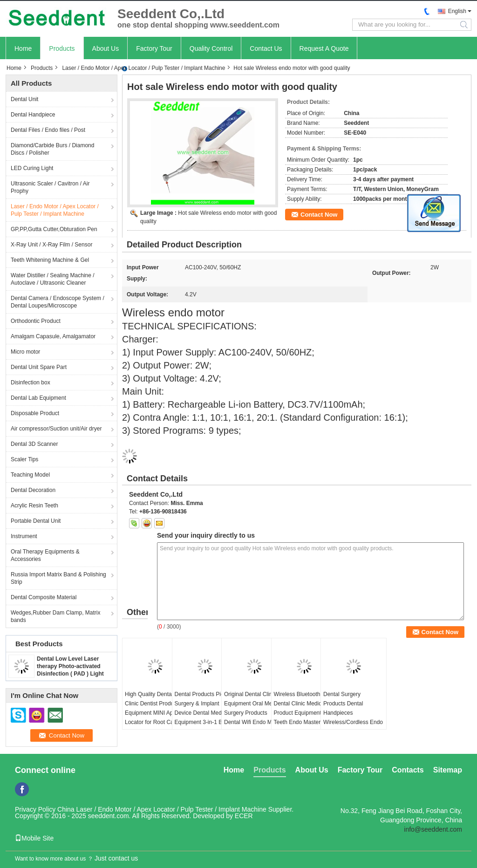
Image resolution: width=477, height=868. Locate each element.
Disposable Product (35, 413)
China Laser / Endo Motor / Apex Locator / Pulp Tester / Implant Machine (162, 809)
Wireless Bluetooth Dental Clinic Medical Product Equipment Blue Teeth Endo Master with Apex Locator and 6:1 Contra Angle (304, 718)
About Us (106, 48)
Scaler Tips (24, 459)
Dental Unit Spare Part (39, 367)
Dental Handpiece (33, 115)
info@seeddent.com (433, 829)
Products (62, 48)
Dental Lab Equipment (38, 398)
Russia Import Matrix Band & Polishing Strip (58, 578)
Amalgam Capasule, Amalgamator (53, 336)
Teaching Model (30, 475)
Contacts (408, 770)
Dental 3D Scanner (34, 444)
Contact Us (266, 48)
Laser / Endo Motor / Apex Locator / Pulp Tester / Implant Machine (143, 68)
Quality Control (211, 48)
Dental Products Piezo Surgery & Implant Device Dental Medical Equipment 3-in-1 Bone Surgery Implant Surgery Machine (203, 718)
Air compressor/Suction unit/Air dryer (56, 429)
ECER (244, 816)
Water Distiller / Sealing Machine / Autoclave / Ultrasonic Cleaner (53, 279)
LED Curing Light (32, 168)
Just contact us (116, 858)
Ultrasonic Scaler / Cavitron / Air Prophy (50, 187)
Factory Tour (154, 48)
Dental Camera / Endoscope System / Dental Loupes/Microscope (58, 302)
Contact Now (319, 215)
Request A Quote (324, 48)
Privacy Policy (35, 809)
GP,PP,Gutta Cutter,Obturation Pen (54, 229)
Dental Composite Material (44, 597)
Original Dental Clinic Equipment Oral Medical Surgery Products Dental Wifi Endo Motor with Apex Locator (254, 713)
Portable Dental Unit (36, 521)
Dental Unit (24, 99)
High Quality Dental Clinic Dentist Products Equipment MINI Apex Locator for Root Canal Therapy (153, 713)
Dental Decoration (33, 490)
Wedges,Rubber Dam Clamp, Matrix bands (56, 616)
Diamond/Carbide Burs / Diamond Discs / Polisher (52, 149)
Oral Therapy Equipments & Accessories (45, 555)
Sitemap (448, 770)
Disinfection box (31, 383)
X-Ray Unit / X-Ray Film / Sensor (51, 245)
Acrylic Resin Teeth (34, 506)
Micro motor (25, 352)
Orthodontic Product (36, 321)
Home (23, 48)
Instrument (24, 536)
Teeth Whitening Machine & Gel (50, 260)
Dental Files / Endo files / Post (48, 130)
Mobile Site (34, 838)
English (457, 11)
